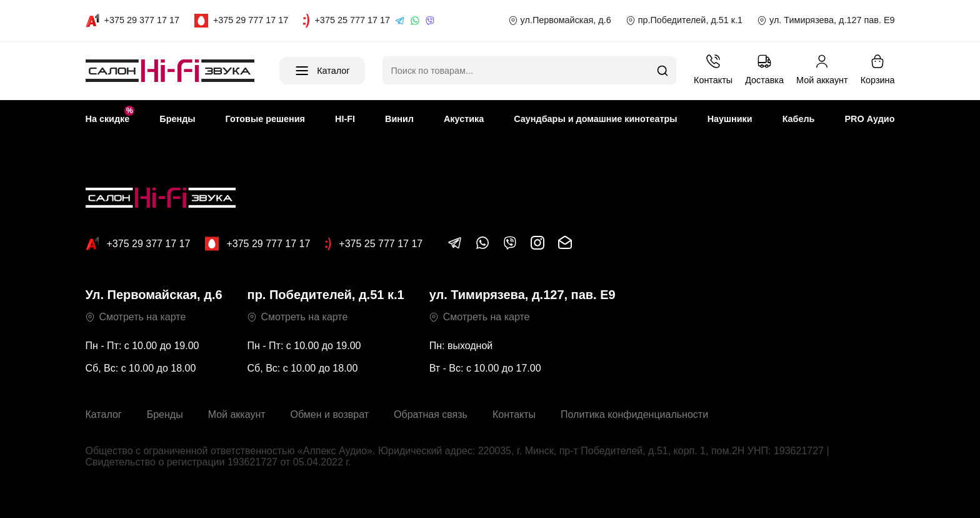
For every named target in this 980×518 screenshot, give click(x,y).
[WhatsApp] (415, 21)
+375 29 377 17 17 (138, 244)
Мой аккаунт (237, 414)
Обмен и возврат (330, 414)
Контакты (514, 414)
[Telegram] (400, 21)
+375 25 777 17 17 (374, 244)
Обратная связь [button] (431, 414)
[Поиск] (662, 71)
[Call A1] (132, 21)
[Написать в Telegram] (455, 247)
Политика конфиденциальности (634, 414)
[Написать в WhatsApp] (482, 247)
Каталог (104, 414)
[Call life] (347, 21)
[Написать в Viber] (510, 247)
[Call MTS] (241, 21)
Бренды (165, 414)
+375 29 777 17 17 (257, 244)
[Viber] (430, 21)
